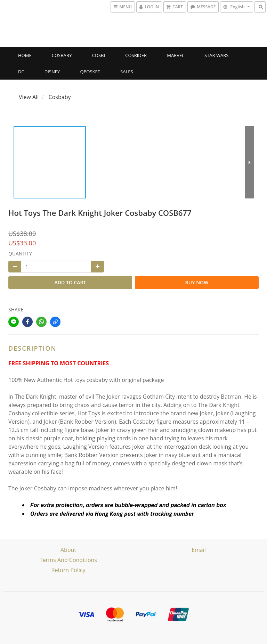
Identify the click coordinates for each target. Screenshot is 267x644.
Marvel (176, 55)
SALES (127, 72)
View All (29, 97)
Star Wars (216, 55)
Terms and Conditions (68, 560)
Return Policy (68, 570)
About (68, 550)
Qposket (90, 72)
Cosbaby (62, 55)
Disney (52, 72)
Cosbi (99, 55)
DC (21, 72)
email (199, 550)
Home (25, 55)
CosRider (136, 55)
